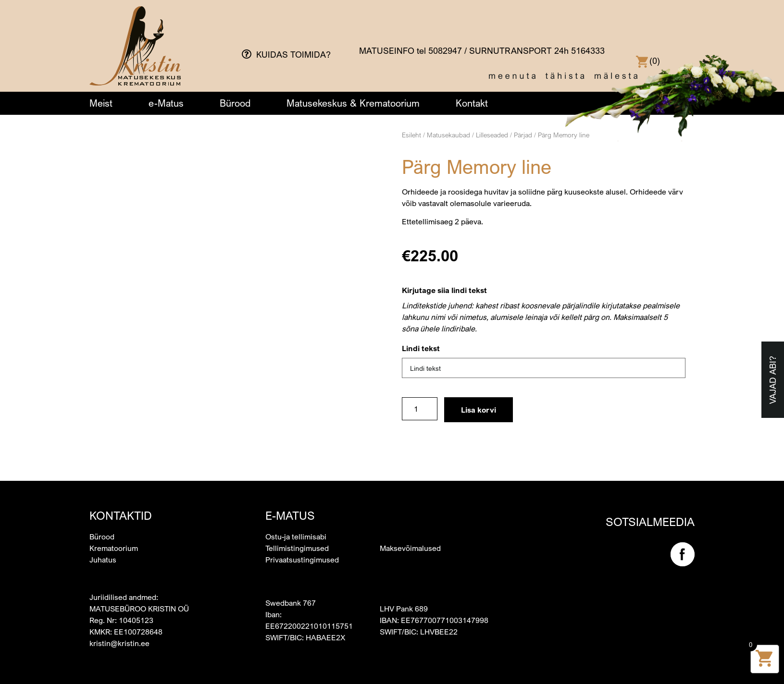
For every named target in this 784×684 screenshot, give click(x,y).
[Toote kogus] (420, 409)
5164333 (588, 50)
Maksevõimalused (410, 537)
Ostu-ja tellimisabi (296, 526)
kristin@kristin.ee (119, 633)
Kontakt (472, 103)
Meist (101, 103)
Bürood (235, 103)
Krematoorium (114, 537)
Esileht (411, 135)
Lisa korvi (479, 410)
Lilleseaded (492, 135)
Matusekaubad (448, 135)
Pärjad (523, 135)
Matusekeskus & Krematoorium (353, 103)
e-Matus (166, 103)
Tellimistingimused (297, 537)
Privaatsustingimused (302, 549)
